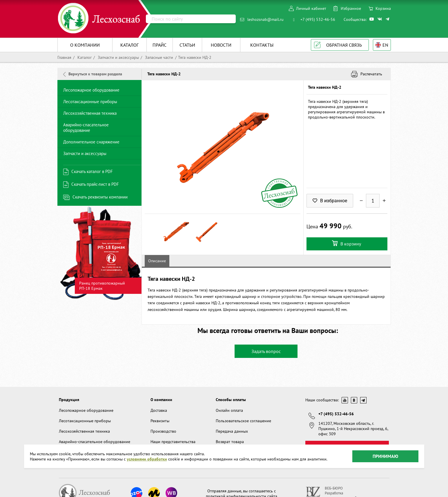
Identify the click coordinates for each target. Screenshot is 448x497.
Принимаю (385, 456)
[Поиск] (191, 19)
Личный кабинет (311, 8)
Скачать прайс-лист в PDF (95, 184)
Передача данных (232, 431)
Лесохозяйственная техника (90, 113)
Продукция (69, 400)
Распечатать (371, 74)
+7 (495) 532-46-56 (318, 19)
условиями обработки (147, 459)
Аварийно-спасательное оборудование (86, 128)
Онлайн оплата (229, 410)
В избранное (330, 201)
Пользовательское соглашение (243, 421)
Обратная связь (344, 45)
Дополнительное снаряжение (91, 142)
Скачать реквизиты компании (100, 197)
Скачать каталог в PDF (92, 171)
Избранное (351, 8)
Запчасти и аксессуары (118, 57)
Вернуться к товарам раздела (93, 74)
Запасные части (158, 57)
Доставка (159, 410)
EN (385, 45)
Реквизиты (160, 421)
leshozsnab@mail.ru (265, 19)
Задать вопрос (266, 351)
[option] (99, 253)
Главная (64, 57)
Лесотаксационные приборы (90, 102)
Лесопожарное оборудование (91, 90)
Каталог (84, 57)
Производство (163, 431)
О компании (161, 400)
